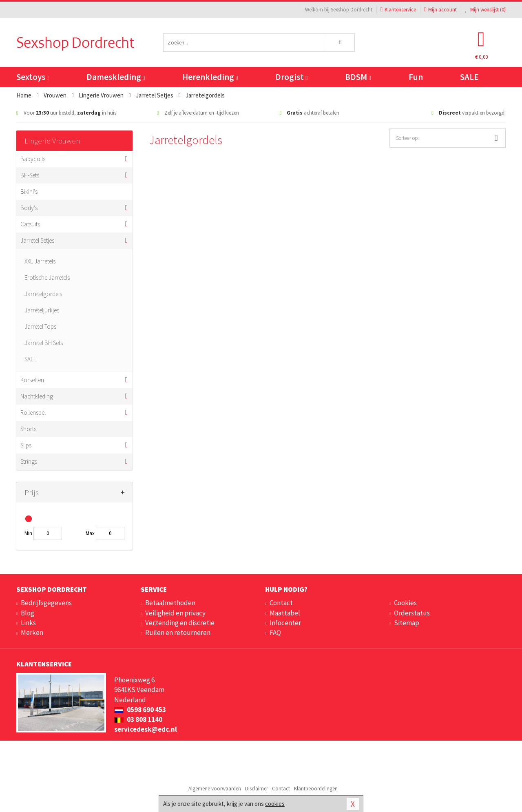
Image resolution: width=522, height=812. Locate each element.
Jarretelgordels (43, 294)
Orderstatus (412, 613)
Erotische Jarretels (47, 278)
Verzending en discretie (180, 623)
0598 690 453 (140, 710)
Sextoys (33, 77)
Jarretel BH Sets (44, 343)
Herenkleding (210, 77)
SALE (469, 77)
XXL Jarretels (40, 261)
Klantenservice (398, 10)
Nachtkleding (37, 396)
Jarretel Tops (40, 326)
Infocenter (285, 623)
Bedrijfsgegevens (46, 603)
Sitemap (407, 623)
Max (90, 533)
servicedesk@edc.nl (146, 729)
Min (28, 533)
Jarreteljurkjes (42, 310)
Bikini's (29, 191)
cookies (275, 804)
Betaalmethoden (170, 603)
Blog (28, 613)
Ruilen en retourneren (178, 633)
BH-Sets (30, 175)
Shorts (28, 429)
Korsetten (32, 380)
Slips (26, 445)
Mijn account (440, 10)
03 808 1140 (138, 719)
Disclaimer (257, 789)
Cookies (405, 603)
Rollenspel (33, 413)
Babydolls (33, 159)
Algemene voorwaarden (215, 789)
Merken (32, 633)
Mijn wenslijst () (485, 10)
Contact (281, 603)
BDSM (358, 77)
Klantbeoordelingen (316, 789)
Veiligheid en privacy (175, 613)
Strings (29, 461)
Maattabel (285, 613)
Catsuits (30, 224)
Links (28, 623)
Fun (416, 77)
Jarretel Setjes (37, 240)
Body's (29, 208)
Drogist (291, 77)
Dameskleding (116, 77)
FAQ (275, 633)
